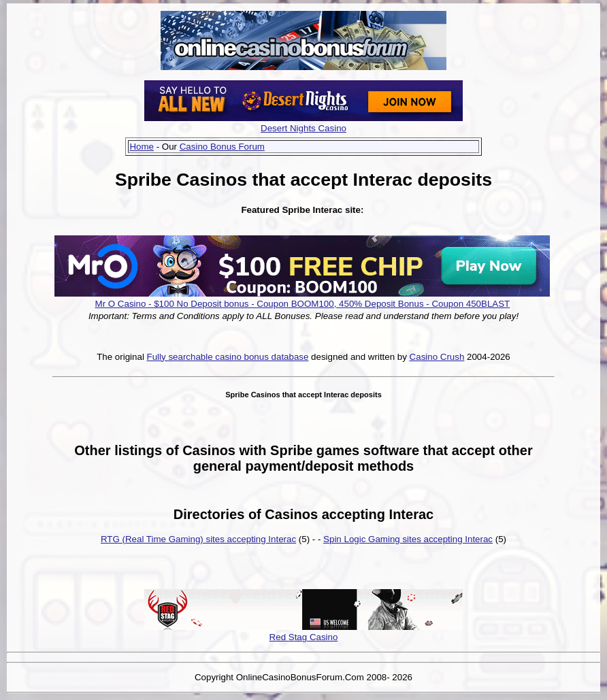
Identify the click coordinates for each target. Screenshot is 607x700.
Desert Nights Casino (303, 128)
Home (142, 147)
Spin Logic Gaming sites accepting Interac (408, 539)
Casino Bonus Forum (222, 147)
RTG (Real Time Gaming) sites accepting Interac (198, 539)
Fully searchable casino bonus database (228, 357)
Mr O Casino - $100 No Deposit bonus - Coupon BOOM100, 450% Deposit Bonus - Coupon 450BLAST (303, 304)
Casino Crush (437, 357)
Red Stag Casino (304, 637)
